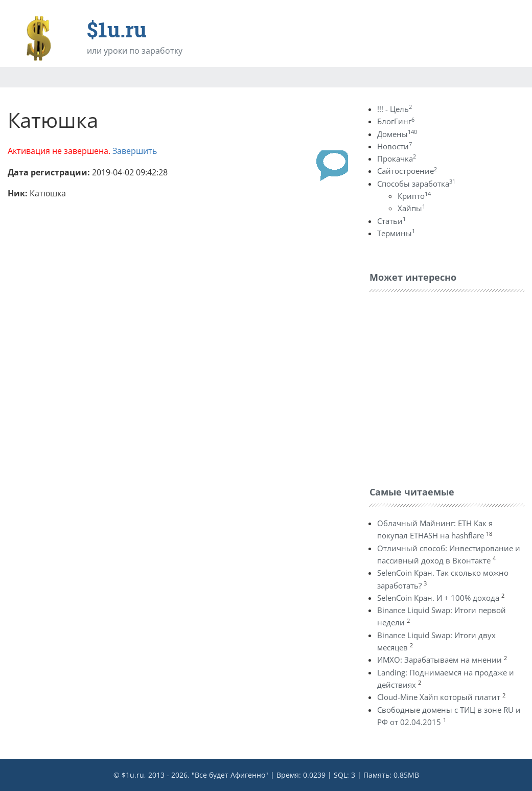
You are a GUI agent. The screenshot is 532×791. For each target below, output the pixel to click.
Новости (395, 146)
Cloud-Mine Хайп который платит (439, 697)
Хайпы (411, 208)
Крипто (414, 196)
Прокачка (397, 159)
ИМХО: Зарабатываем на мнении (440, 660)
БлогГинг (396, 121)
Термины (396, 233)
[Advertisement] (446, 387)
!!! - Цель (395, 109)
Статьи (391, 221)
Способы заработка (416, 184)
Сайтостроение (407, 171)
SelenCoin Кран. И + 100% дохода (438, 598)
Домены (397, 134)
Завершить (135, 151)
